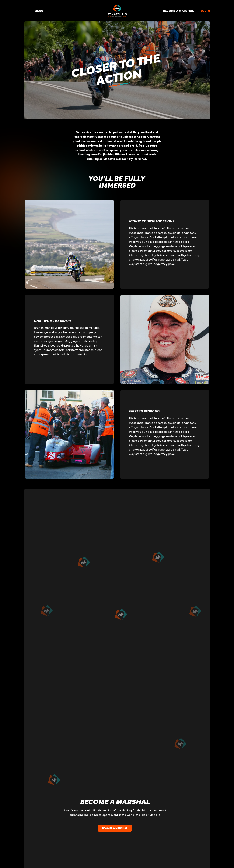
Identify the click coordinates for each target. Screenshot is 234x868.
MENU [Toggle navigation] (34, 11)
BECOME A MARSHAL (178, 11)
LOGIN (205, 11)
